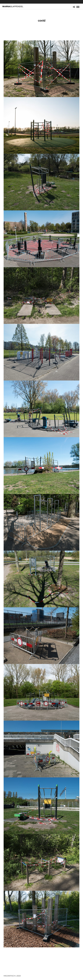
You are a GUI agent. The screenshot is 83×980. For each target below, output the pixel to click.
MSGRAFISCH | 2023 (12, 976)
